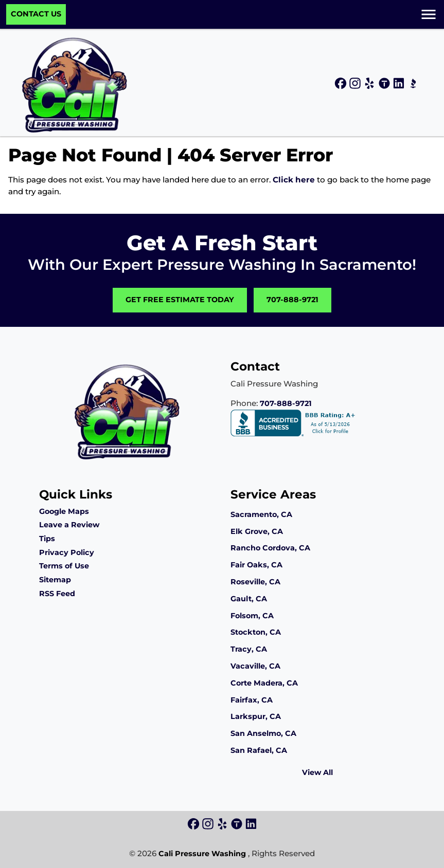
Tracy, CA (249, 649)
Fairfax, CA (252, 700)
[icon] (342, 84)
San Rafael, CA (259, 750)
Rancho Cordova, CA (270, 548)
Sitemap (55, 580)
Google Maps (64, 511)
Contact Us (36, 14)
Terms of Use (64, 566)
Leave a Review (69, 525)
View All (317, 772)
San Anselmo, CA (263, 733)
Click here (294, 180)
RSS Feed (57, 594)
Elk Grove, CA (257, 531)
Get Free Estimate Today (180, 300)
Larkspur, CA (256, 716)
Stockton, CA (256, 632)
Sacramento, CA (261, 514)
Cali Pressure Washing (202, 854)
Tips (47, 539)
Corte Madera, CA (264, 683)
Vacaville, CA (255, 666)
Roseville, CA (255, 582)
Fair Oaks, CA (256, 565)
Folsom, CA (252, 616)
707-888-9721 (292, 300)
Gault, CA (249, 599)
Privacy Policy (67, 552)
